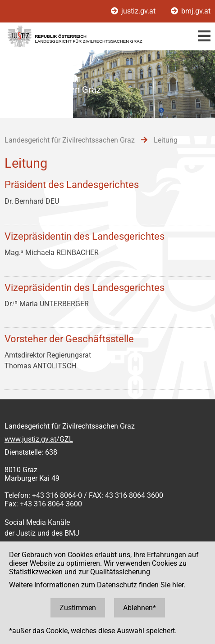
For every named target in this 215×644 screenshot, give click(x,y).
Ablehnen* (140, 608)
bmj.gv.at (191, 11)
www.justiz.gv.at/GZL (39, 439)
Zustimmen (78, 608)
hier (178, 585)
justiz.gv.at (134, 11)
